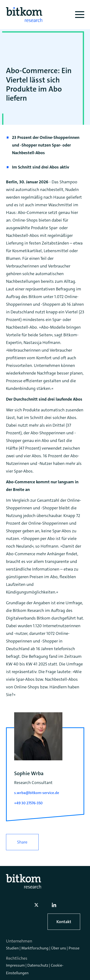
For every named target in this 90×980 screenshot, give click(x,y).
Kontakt (64, 922)
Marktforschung (35, 948)
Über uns (59, 948)
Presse (74, 948)
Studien (12, 948)
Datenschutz (38, 965)
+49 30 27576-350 (28, 803)
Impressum (15, 965)
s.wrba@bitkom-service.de (37, 793)
